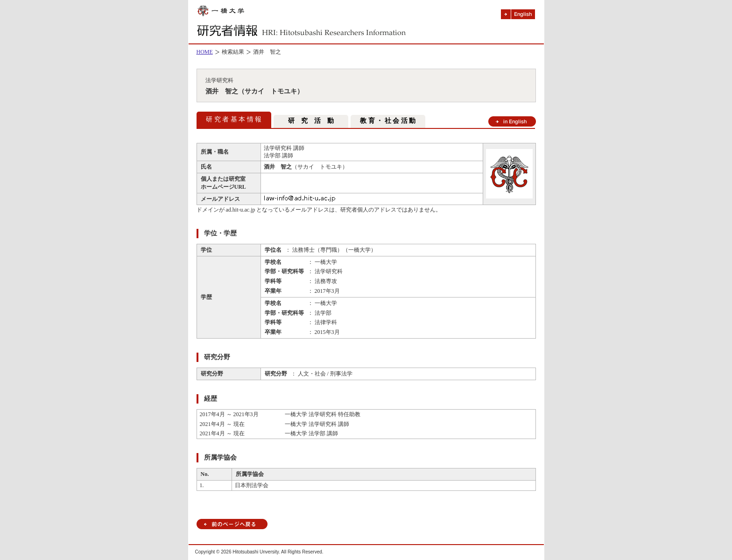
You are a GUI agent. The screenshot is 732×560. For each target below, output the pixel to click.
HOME (205, 52)
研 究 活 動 (311, 121)
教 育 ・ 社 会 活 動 (388, 121)
